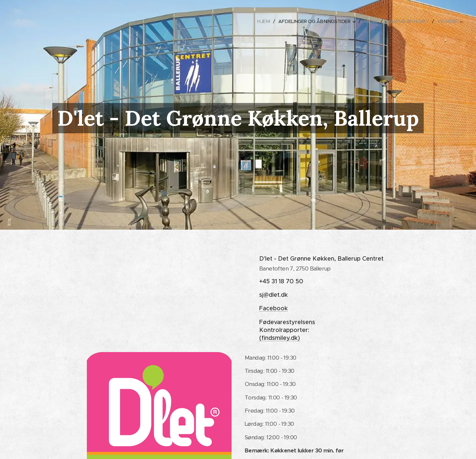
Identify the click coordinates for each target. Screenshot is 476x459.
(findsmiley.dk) (280, 338)
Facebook (274, 308)
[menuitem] (256, 21)
